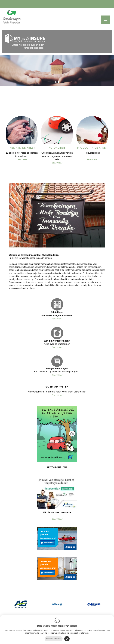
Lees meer (22, 159)
